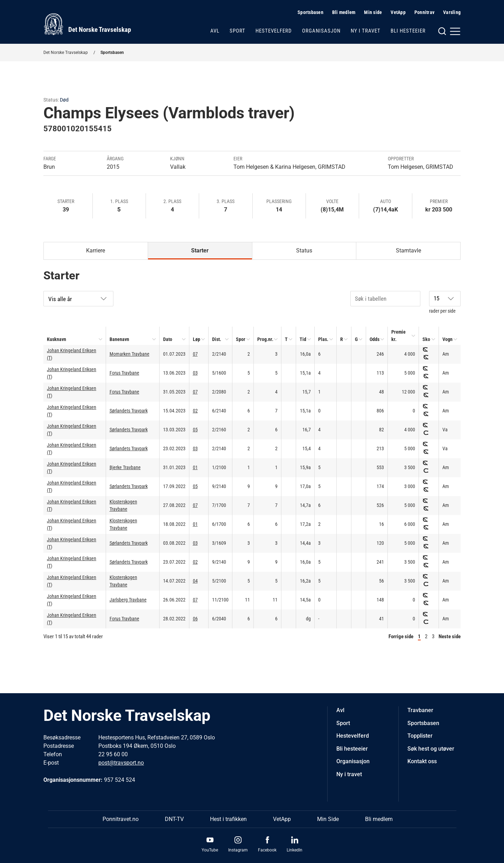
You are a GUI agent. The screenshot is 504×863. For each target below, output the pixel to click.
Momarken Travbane (129, 354)
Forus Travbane (124, 373)
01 (195, 467)
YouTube (210, 850)
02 (195, 411)
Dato (168, 339)
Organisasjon (321, 31)
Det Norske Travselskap (66, 53)
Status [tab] (304, 250)
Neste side (450, 636)
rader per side (445, 302)
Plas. (323, 339)
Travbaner (420, 710)
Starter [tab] (200, 250)
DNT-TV (174, 819)
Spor (241, 339)
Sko (426, 339)
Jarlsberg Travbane (128, 600)
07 (195, 354)
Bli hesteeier (408, 31)
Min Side (328, 819)
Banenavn (119, 339)
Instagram (238, 850)
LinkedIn (295, 850)
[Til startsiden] (87, 24)
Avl (215, 31)
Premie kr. (398, 336)
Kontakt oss (422, 761)
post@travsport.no (121, 763)
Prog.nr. (265, 339)
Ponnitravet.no (121, 819)
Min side (373, 12)
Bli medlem (344, 12)
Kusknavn (57, 339)
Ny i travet (366, 31)
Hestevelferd (274, 31)
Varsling (452, 12)
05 (195, 430)
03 (195, 373)
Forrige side (401, 636)
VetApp (398, 12)
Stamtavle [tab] (408, 250)
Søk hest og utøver (431, 749)
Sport (237, 31)
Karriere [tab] (96, 250)
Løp (197, 339)
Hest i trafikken (228, 819)
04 (195, 581)
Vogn (447, 339)
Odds (374, 339)
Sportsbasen (310, 12)
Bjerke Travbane (125, 467)
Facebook (267, 850)
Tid (303, 339)
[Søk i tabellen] (385, 299)
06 (195, 619)
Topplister (420, 736)
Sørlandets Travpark (129, 411)
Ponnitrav (424, 12)
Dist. (217, 339)
